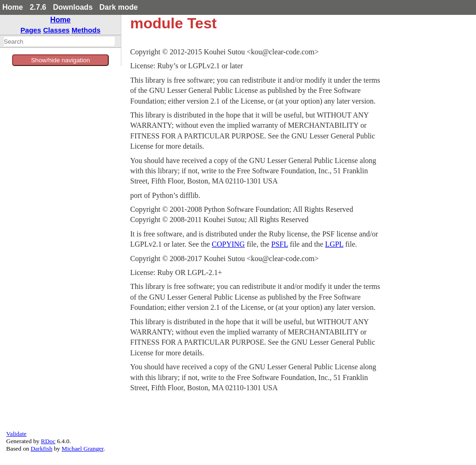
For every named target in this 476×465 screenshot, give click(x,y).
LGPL (334, 244)
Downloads (73, 7)
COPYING (228, 244)
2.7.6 (38, 7)
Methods (86, 30)
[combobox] (59, 41)
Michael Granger (83, 449)
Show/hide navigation (61, 60)
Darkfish (42, 449)
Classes (56, 30)
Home (13, 7)
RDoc (48, 441)
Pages (31, 30)
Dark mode (119, 7)
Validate (16, 434)
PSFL (280, 244)
